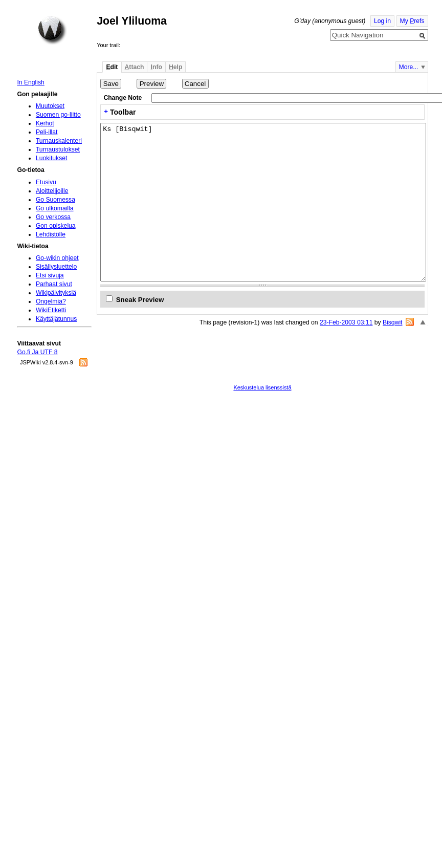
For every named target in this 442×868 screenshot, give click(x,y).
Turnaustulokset (58, 149)
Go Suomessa (56, 200)
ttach (135, 67)
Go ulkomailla (55, 208)
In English (30, 82)
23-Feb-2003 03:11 (346, 322)
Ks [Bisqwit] (263, 202)
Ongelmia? (51, 301)
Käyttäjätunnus (56, 319)
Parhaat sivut (54, 284)
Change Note (123, 98)
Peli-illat (47, 132)
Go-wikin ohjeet (57, 258)
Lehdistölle (51, 234)
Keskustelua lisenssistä (262, 387)
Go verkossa (53, 217)
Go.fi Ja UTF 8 (37, 352)
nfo (157, 67)
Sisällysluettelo (56, 267)
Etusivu (46, 182)
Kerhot (45, 123)
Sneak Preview (140, 300)
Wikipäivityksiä (56, 293)
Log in (382, 21)
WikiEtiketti (51, 310)
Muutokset (50, 106)
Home (52, 30)
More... (409, 67)
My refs (412, 21)
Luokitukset (52, 158)
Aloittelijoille (52, 191)
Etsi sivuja (50, 275)
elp (175, 67)
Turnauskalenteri (59, 141)
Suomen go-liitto (58, 115)
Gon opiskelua (56, 226)
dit (112, 67)
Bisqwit (393, 322)
